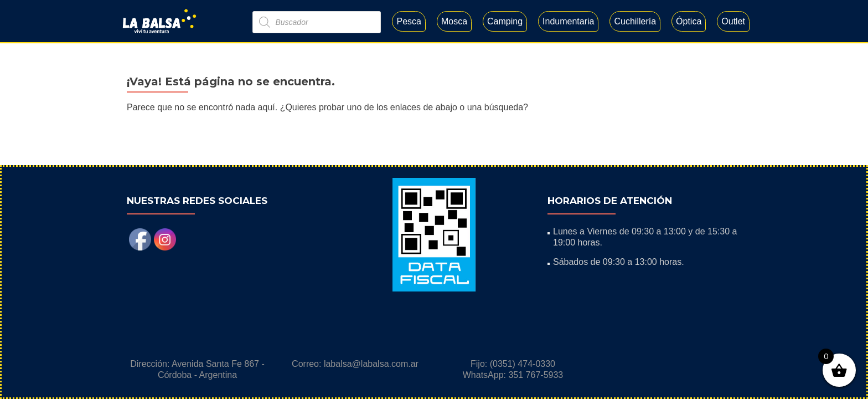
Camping (505, 21)
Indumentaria (568, 21)
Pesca (409, 21)
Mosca (454, 21)
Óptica (689, 21)
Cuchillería (635, 21)
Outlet (733, 21)
